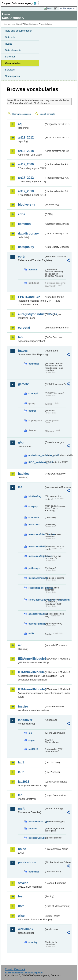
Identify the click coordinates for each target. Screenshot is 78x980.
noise (22, 849)
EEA (20, 3)
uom (21, 906)
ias (20, 487)
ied (20, 645)
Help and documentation (19, 31)
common (24, 224)
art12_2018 (26, 151)
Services (10, 70)
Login (50, 8)
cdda (22, 214)
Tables (9, 44)
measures (34, 524)
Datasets (10, 37)
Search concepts (47, 114)
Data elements (13, 50)
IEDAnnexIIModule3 (31, 672)
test (21, 896)
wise (21, 916)
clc (30, 733)
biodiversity (27, 205)
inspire (23, 706)
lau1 (21, 762)
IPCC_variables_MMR (36, 462)
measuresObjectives (36, 556)
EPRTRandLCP (29, 297)
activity (33, 270)
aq (20, 124)
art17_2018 (26, 191)
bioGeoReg (35, 496)
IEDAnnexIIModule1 (31, 659)
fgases (23, 351)
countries (34, 364)
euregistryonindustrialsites (31, 314)
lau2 (21, 772)
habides (24, 474)
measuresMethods (36, 546)
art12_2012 (26, 137)
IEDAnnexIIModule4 (31, 689)
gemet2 (23, 384)
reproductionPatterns (36, 588)
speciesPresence (36, 614)
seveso (23, 883)
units (31, 633)
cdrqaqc (33, 506)
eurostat (24, 328)
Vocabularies (13, 63)
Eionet (19, 24)
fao (20, 337)
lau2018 (24, 782)
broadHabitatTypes (36, 822)
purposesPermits (36, 578)
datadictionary (28, 233)
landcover (25, 720)
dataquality (26, 247)
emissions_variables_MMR (36, 455)
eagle (32, 740)
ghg (21, 442)
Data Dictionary (31, 24)
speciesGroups (36, 838)
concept (33, 393)
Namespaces (12, 76)
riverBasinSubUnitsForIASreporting (36, 600)
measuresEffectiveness (36, 534)
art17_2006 (26, 164)
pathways (34, 568)
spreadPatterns (36, 624)
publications (27, 862)
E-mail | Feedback (15, 969)
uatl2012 (33, 749)
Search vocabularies (22, 114)
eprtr (21, 257)
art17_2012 (26, 178)
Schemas (10, 57)
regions (33, 829)
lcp (20, 795)
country (33, 942)
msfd (22, 809)
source (32, 411)
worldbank (26, 929)
